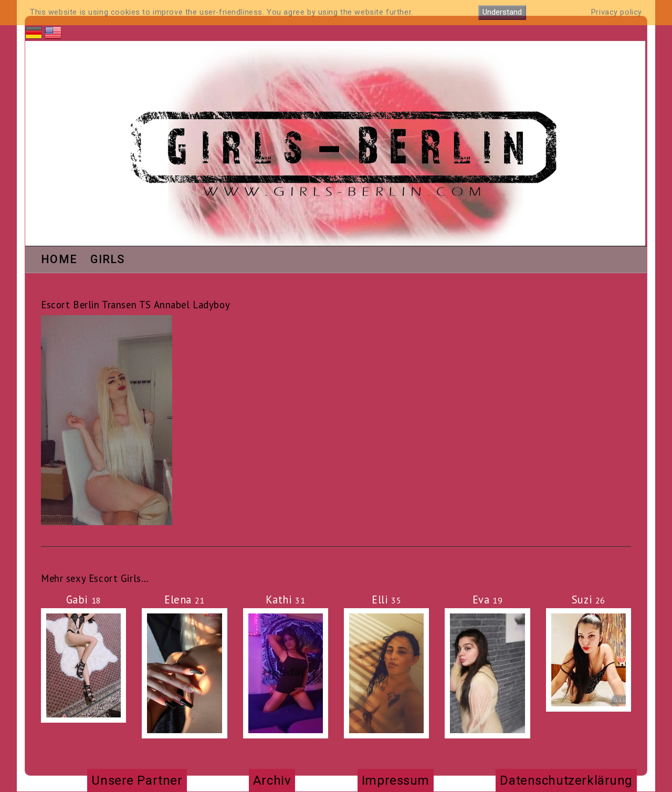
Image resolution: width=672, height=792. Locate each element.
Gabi (84, 600)
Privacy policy (617, 12)
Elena (185, 600)
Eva (488, 600)
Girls (108, 260)
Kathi (285, 600)
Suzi (589, 600)
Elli (386, 600)
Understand (502, 12)
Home (59, 260)
